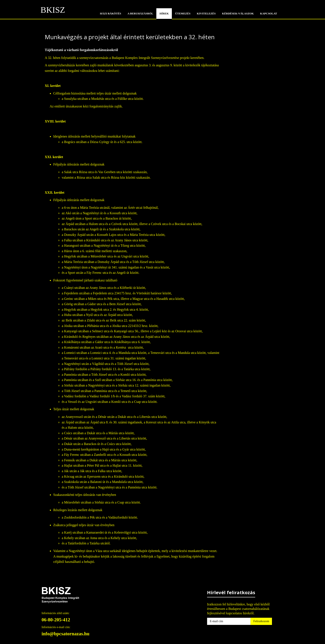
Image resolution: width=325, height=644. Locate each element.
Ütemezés (183, 13)
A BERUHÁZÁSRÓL (140, 13)
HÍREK (164, 13)
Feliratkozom (261, 621)
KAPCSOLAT (269, 13)
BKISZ (53, 11)
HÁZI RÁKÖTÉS (111, 13)
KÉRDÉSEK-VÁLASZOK (238, 13)
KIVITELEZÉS (206, 13)
